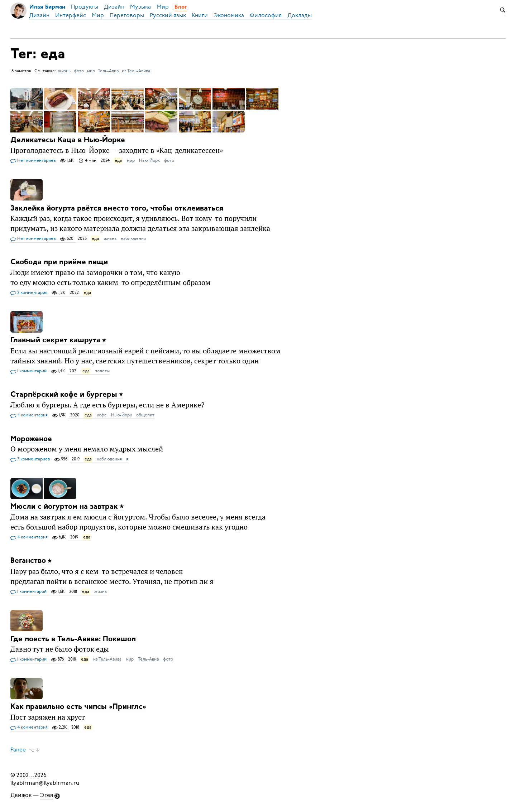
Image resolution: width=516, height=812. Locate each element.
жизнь (64, 71)
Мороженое (31, 439)
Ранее (18, 750)
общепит (145, 415)
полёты (102, 371)
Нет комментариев (33, 161)
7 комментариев (30, 459)
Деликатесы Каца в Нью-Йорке (68, 140)
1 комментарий (28, 371)
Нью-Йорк (149, 160)
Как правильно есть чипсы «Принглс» (78, 707)
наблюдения (133, 238)
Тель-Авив (108, 71)
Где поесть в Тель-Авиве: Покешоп (73, 639)
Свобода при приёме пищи (59, 262)
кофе (102, 415)
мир (91, 71)
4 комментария (29, 415)
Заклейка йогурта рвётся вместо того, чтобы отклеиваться (117, 208)
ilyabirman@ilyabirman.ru (45, 783)
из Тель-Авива (136, 71)
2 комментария (29, 293)
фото (79, 71)
